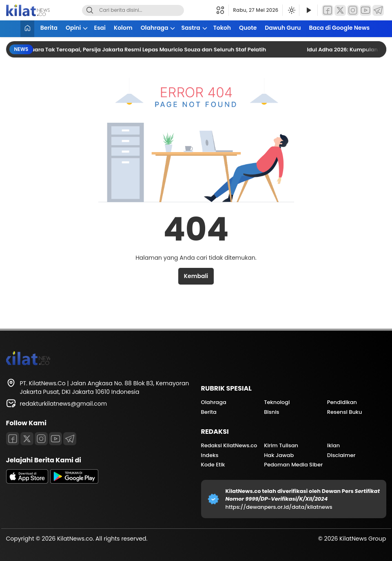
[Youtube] (55, 439)
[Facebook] (328, 10)
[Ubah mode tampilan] (291, 10)
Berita (49, 28)
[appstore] (27, 481)
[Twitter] (340, 10)
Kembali (196, 276)
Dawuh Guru (283, 28)
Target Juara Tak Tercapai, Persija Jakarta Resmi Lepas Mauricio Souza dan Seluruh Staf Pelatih (140, 50)
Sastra (190, 28)
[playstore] (74, 481)
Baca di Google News (339, 28)
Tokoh (222, 28)
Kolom (123, 28)
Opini (73, 28)
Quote (248, 28)
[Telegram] (378, 10)
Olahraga (155, 28)
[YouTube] (365, 10)
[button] (223, 10)
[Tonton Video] (308, 10)
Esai (100, 28)
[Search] (90, 10)
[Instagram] (353, 10)
